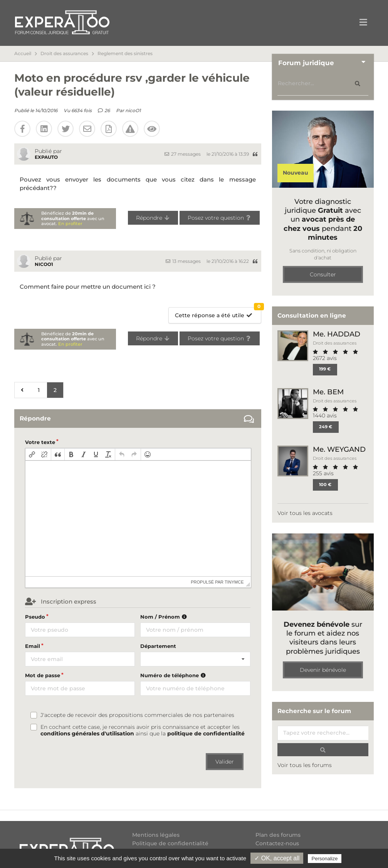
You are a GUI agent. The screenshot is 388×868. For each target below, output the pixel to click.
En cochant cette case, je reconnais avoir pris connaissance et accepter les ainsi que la (143, 730)
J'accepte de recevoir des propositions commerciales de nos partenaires (137, 715)
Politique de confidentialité (170, 843)
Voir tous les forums (305, 765)
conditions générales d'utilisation (87, 733)
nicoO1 (133, 110)
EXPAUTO (46, 157)
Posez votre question (220, 218)
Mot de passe (43, 675)
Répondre (153, 218)
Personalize (325, 859)
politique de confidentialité (206, 733)
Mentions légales (156, 835)
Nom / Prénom (165, 617)
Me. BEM (328, 392)
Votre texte (40, 442)
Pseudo (35, 617)
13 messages (183, 261)
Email (33, 646)
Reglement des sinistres (125, 54)
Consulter (323, 274)
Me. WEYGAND (339, 449)
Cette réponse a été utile (218, 313)
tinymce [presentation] (234, 582)
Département (158, 646)
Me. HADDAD (337, 334)
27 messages (183, 154)
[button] (32, 454)
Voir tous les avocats (305, 513)
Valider (225, 762)
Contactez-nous (277, 843)
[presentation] (32, 454)
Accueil (23, 54)
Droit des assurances (64, 54)
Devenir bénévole (323, 670)
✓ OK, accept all (277, 858)
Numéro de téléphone (174, 675)
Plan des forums (278, 835)
